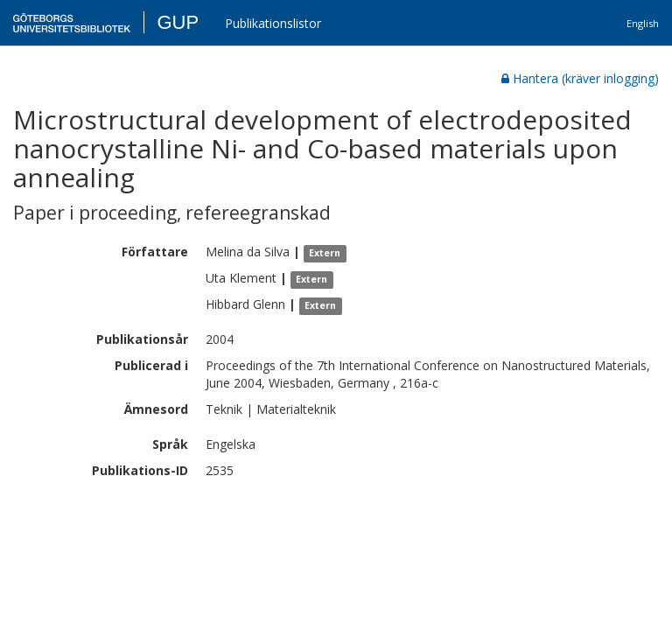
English (643, 23)
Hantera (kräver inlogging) (580, 78)
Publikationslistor (273, 23)
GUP (178, 22)
